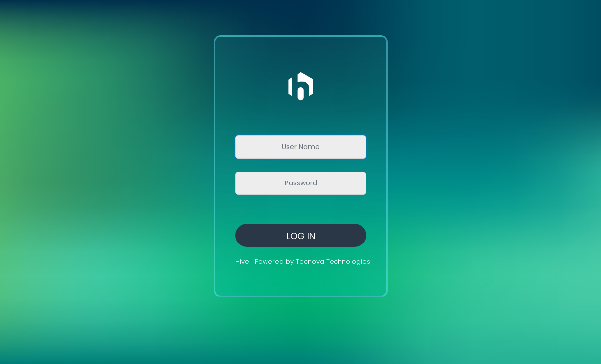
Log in (301, 236)
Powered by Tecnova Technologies (312, 262)
